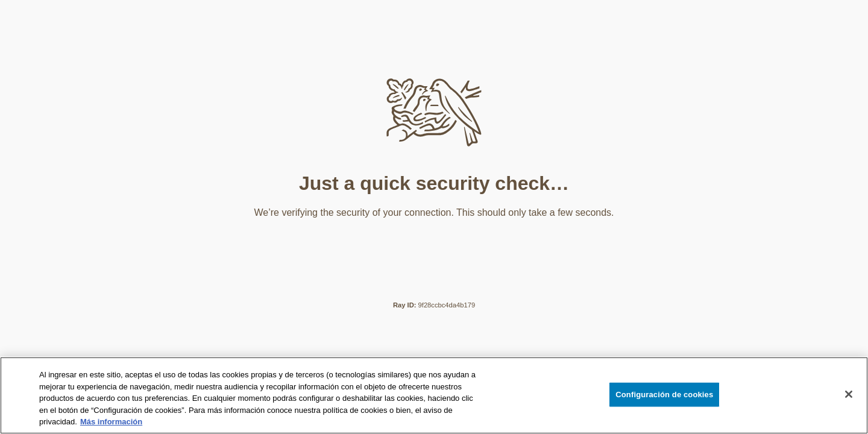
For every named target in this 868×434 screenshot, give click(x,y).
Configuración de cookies (664, 395)
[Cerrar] (849, 394)
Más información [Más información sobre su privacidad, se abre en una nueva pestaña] (111, 422)
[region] (434, 395)
